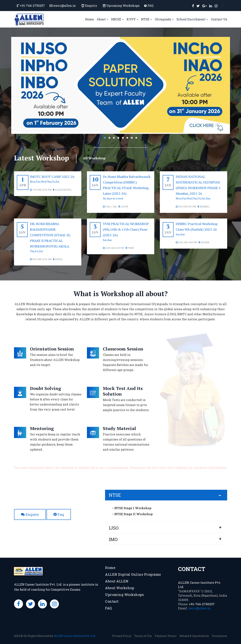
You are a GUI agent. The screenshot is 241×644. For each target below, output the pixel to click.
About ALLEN (117, 581)
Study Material (119, 428)
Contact (112, 601)
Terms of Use (143, 636)
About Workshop (120, 588)
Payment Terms (166, 636)
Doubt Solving (46, 388)
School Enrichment (192, 19)
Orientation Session (52, 349)
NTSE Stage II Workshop (133, 514)
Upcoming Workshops (123, 6)
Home (89, 19)
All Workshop (94, 158)
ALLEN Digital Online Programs (133, 574)
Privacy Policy (122, 636)
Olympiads (164, 19)
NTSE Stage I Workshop (132, 508)
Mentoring (42, 428)
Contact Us (219, 19)
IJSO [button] (114, 528)
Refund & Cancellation (194, 636)
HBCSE (117, 19)
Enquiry (89, 6)
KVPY (132, 19)
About (102, 19)
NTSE (147, 19)
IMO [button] (113, 539)
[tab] (166, 495)
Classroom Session (123, 349)
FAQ (150, 6)
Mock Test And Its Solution (123, 391)
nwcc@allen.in (199, 608)
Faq (59, 514)
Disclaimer (220, 636)
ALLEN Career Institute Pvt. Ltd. (75, 636)
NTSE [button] (115, 495)
